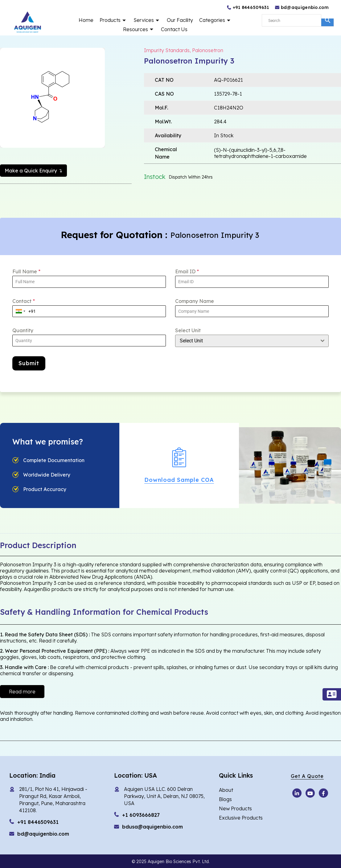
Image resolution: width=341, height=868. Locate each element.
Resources (139, 29)
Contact (24, 301)
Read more (22, 692)
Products (113, 20)
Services (147, 20)
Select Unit (188, 330)
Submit (29, 363)
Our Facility (180, 20)
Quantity (23, 330)
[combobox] (21, 311)
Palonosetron (208, 50)
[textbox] (246, 341)
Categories (216, 20)
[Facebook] (323, 793)
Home (86, 20)
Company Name (195, 301)
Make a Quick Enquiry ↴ (33, 171)
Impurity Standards (167, 50)
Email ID (187, 271)
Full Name (26, 271)
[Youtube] (297, 793)
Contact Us (174, 29)
